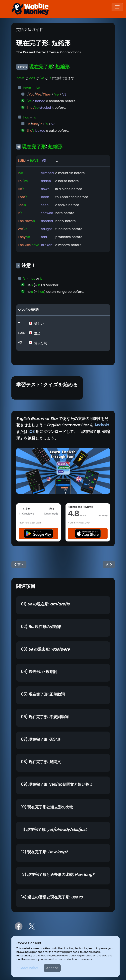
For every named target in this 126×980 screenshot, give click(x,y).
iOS (32, 432)
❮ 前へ (19, 564)
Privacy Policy (27, 968)
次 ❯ (109, 564)
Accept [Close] (52, 968)
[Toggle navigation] (117, 7)
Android (102, 425)
